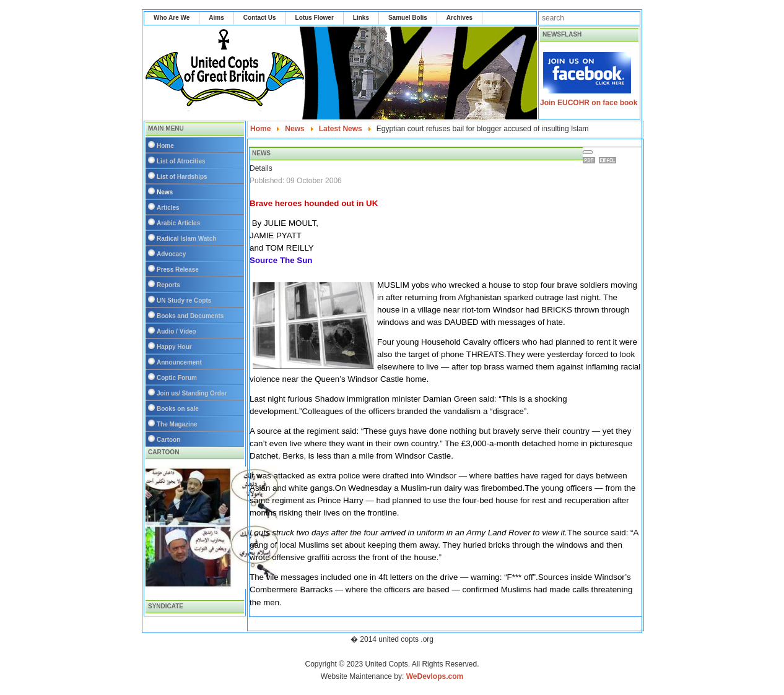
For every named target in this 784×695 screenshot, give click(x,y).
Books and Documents (190, 316)
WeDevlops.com (435, 676)
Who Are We (172, 18)
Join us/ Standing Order (192, 393)
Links (361, 18)
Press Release (178, 270)
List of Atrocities (181, 161)
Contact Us (260, 18)
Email (609, 160)
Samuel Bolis (408, 18)
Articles (168, 208)
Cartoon (168, 440)
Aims (216, 18)
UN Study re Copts (184, 300)
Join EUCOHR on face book (589, 103)
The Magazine (177, 424)
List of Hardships (182, 177)
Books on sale (178, 409)
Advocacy (171, 254)
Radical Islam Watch (186, 239)
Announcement (179, 362)
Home (165, 146)
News (165, 192)
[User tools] (588, 152)
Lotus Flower (315, 18)
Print (591, 160)
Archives (460, 18)
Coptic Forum (177, 378)
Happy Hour (174, 347)
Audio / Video (176, 331)
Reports (168, 285)
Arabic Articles (178, 223)
